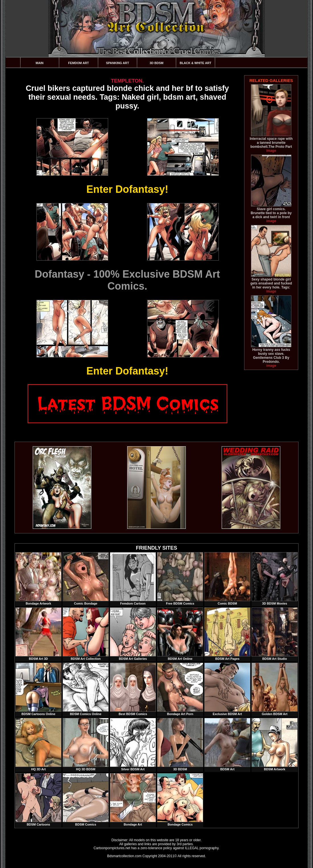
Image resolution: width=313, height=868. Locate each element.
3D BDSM (157, 63)
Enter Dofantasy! (127, 189)
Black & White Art (195, 63)
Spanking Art (118, 63)
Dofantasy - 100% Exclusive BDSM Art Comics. (127, 280)
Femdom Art (79, 63)
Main (40, 63)
